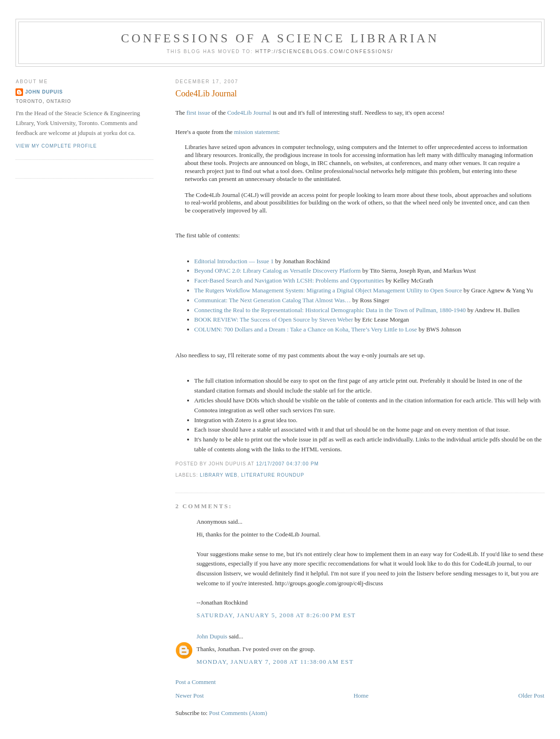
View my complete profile (56, 146)
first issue (198, 113)
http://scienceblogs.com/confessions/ (324, 51)
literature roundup (273, 475)
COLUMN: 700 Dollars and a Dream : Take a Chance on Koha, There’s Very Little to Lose (306, 329)
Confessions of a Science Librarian (280, 38)
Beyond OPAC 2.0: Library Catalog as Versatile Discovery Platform (277, 271)
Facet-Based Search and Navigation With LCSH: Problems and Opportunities (289, 280)
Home (361, 696)
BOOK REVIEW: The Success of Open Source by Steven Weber (274, 319)
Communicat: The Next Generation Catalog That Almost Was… (272, 300)
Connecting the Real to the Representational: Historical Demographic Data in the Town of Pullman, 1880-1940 (330, 310)
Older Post (531, 696)
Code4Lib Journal (206, 94)
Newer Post (189, 696)
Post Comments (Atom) (238, 713)
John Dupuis (212, 636)
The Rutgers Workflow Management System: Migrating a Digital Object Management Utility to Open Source (328, 290)
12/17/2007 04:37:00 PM (288, 464)
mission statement (256, 132)
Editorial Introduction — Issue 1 (234, 261)
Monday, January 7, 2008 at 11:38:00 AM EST (275, 662)
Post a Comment (196, 682)
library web (219, 475)
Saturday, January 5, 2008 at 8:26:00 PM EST (276, 615)
